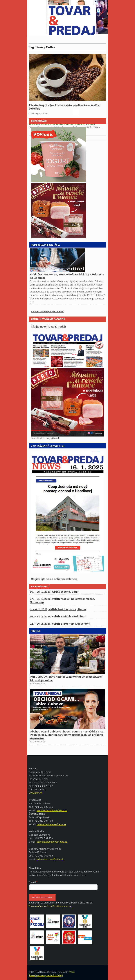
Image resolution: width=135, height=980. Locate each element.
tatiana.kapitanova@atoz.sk (51, 824)
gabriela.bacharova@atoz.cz (52, 842)
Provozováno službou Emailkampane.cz (50, 906)
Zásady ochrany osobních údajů (46, 975)
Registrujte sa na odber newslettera (54, 579)
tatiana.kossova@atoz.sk (50, 859)
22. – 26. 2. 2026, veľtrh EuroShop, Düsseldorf (60, 624)
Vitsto (72, 972)
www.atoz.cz (36, 793)
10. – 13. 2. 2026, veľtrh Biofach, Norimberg (58, 616)
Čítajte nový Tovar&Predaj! (49, 327)
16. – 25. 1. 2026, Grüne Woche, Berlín (55, 592)
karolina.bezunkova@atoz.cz (52, 810)
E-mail (33, 882)
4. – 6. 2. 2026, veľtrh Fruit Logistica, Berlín (58, 609)
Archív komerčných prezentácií (47, 312)
